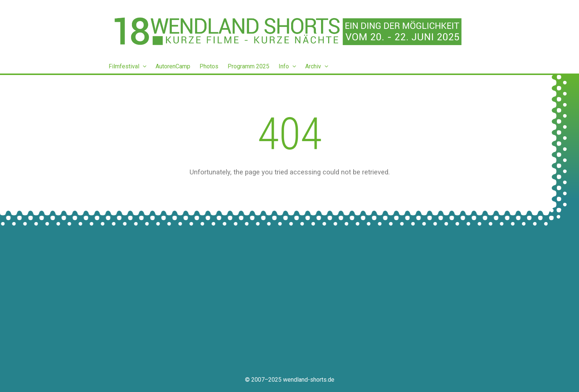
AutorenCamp (173, 66)
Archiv (317, 66)
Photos (209, 66)
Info (287, 66)
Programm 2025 (248, 66)
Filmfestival (127, 66)
